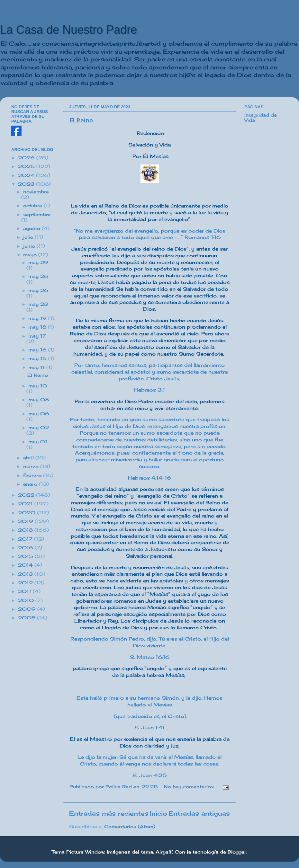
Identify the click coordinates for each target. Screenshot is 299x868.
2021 (26, 504)
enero (31, 484)
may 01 (38, 442)
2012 (26, 583)
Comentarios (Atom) (130, 827)
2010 (27, 600)
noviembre (36, 192)
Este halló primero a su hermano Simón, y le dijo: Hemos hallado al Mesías (149, 701)
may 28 (38, 276)
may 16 (38, 350)
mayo (31, 255)
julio (29, 237)
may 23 (38, 304)
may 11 (37, 368)
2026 (27, 158)
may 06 (39, 414)
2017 (26, 539)
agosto (32, 228)
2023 (27, 184)
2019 (26, 521)
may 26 (38, 290)
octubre (33, 206)
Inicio (159, 813)
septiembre (37, 215)
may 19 (38, 318)
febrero (33, 475)
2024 (27, 175)
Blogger (237, 852)
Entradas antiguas (199, 813)
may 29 (38, 262)
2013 (26, 574)
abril (29, 458)
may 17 (37, 336)
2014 (26, 565)
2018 (26, 530)
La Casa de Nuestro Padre (68, 30)
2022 (27, 495)
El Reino (81, 120)
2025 (27, 166)
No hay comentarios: (190, 787)
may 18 (38, 327)
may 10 (38, 386)
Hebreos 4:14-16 (149, 478)
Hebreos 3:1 (149, 390)
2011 (25, 591)
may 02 (39, 428)
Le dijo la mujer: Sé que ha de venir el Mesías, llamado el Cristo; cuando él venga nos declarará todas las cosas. (149, 760)
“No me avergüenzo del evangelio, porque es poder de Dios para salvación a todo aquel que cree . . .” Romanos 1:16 (149, 234)
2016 (26, 548)
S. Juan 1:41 (149, 727)
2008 (27, 618)
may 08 (39, 400)
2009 (28, 609)
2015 (26, 556)
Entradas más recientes (109, 813)
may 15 (38, 359)
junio (30, 246)
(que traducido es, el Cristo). (150, 716)
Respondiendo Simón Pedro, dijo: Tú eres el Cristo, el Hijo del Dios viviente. (150, 642)
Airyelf (164, 852)
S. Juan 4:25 (150, 775)
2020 (27, 513)
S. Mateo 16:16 (150, 657)
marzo (32, 466)
